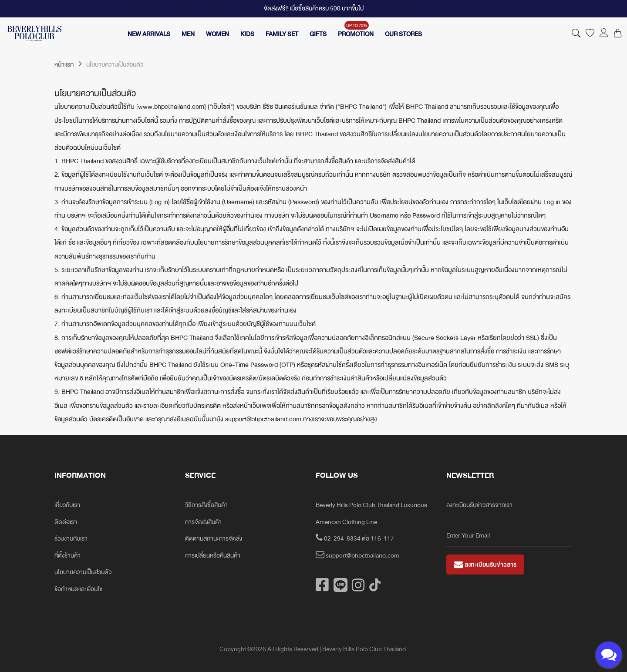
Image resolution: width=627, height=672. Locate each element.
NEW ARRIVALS (149, 34)
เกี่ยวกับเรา (67, 505)
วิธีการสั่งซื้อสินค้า (206, 505)
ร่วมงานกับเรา (71, 539)
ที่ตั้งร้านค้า (67, 556)
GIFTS (318, 34)
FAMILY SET (282, 34)
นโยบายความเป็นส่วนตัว (83, 572)
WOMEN (217, 34)
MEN (188, 34)
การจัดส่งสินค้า (203, 522)
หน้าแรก (68, 65)
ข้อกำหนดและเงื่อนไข (78, 589)
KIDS (247, 34)
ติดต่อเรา (66, 522)
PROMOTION (356, 34)
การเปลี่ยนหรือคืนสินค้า (213, 556)
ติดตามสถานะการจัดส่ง (214, 539)
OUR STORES (403, 34)
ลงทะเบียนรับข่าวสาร (485, 565)
